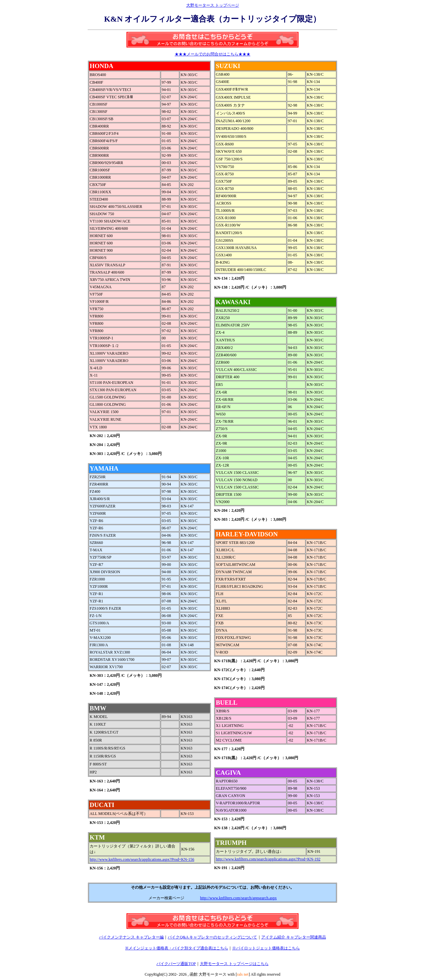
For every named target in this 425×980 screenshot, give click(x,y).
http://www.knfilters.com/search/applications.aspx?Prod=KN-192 (268, 859)
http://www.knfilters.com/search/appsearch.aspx (239, 898)
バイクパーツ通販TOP (176, 964)
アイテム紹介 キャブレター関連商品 (294, 937)
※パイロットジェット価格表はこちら (266, 948)
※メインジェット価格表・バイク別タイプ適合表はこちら (177, 948)
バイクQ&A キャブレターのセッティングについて (212, 937)
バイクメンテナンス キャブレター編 (131, 937)
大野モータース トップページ (213, 5)
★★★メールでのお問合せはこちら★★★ (212, 54)
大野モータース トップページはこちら (234, 964)
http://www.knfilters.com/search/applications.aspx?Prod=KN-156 (142, 859)
